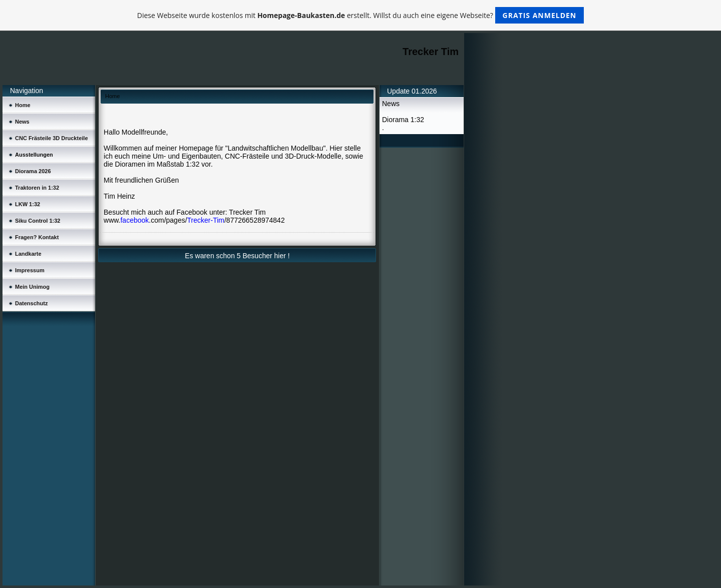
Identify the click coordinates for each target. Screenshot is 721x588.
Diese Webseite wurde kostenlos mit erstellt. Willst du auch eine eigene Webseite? (361, 15)
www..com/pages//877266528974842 (194, 220)
